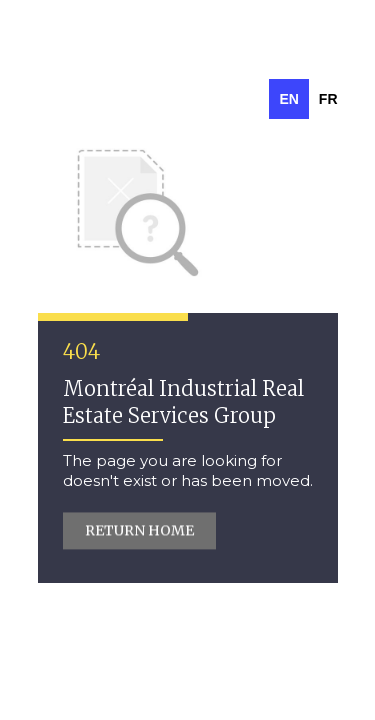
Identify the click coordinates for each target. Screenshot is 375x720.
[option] (328, 99)
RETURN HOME (139, 531)
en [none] (288, 99)
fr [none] (328, 99)
